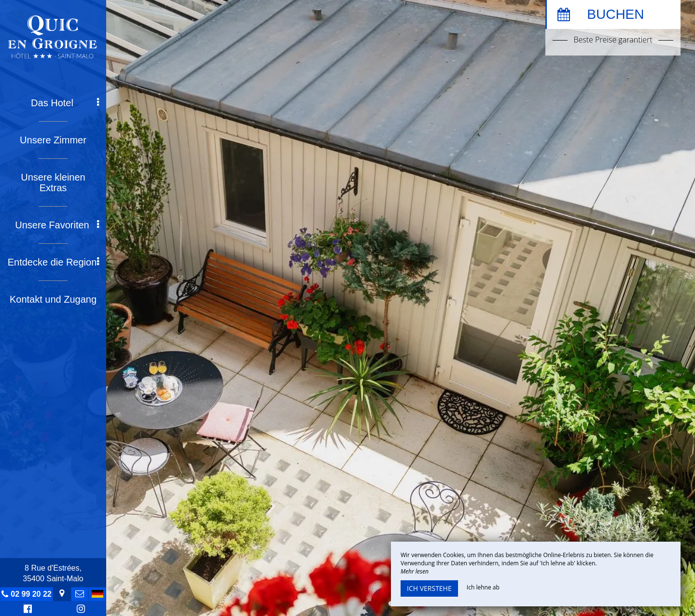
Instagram (79, 610)
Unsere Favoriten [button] (57, 225)
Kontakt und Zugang (53, 299)
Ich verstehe (429, 588)
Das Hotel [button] (65, 103)
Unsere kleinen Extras (53, 182)
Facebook (26, 610)
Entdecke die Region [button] (53, 262)
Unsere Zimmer (53, 140)
